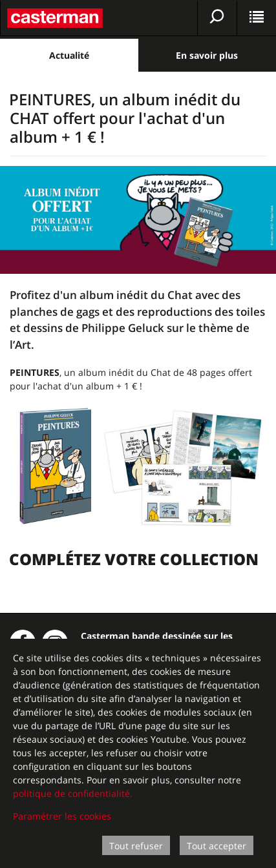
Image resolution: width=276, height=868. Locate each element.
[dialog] (138, 753)
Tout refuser (136, 846)
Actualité (69, 55)
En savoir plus (207, 55)
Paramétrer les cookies (62, 816)
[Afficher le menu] (257, 18)
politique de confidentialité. (73, 793)
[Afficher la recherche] (217, 18)
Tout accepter (217, 846)
